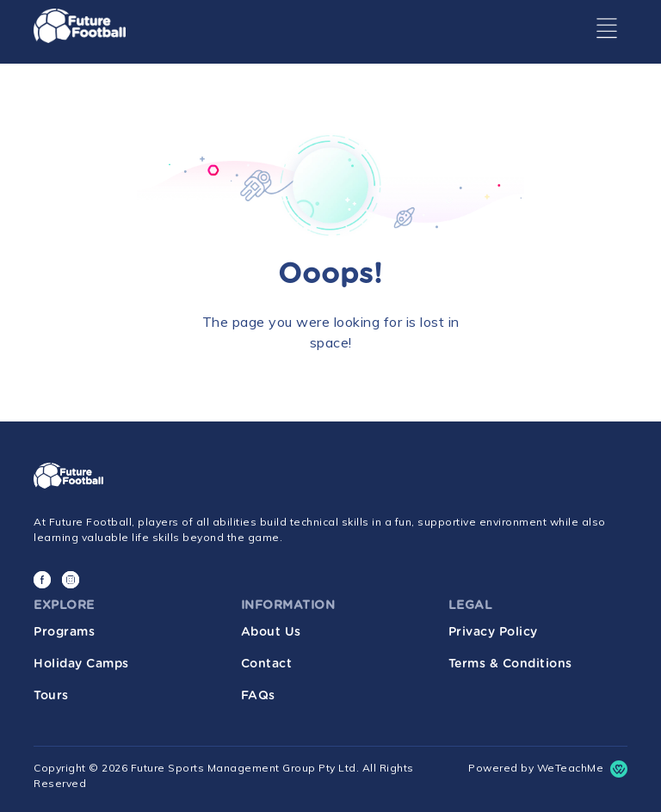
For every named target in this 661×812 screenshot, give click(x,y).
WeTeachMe (571, 768)
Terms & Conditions (510, 664)
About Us (271, 632)
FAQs (258, 696)
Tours (51, 696)
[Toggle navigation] (607, 28)
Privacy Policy (493, 632)
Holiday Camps (81, 664)
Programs (64, 632)
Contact (267, 664)
